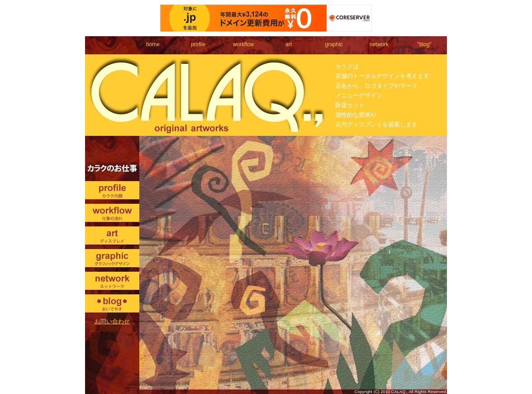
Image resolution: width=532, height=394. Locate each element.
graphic (334, 44)
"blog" (424, 44)
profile (198, 44)
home (153, 44)
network (379, 44)
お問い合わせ (112, 321)
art (289, 44)
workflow (244, 44)
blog (112, 303)
